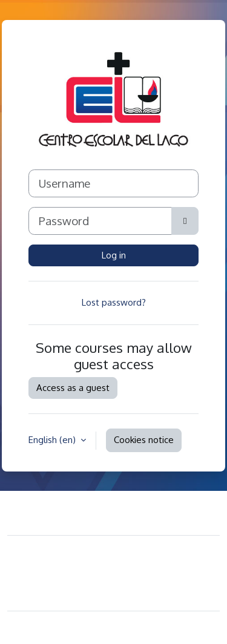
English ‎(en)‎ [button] (53, 440)
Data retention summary (67, 575)
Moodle (85, 627)
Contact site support (75, 511)
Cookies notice (144, 440)
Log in (114, 255)
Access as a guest (73, 388)
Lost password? (114, 302)
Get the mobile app (58, 593)
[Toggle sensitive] (185, 221)
